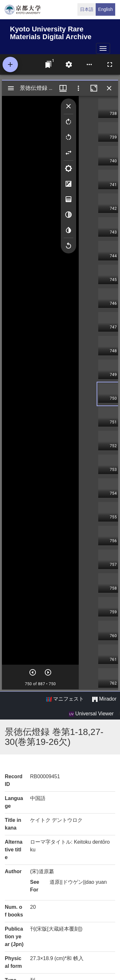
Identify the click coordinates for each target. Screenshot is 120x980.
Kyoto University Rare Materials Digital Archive (51, 32)
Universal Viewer (91, 714)
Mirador (104, 699)
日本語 (87, 9)
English (106, 9)
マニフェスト (65, 699)
